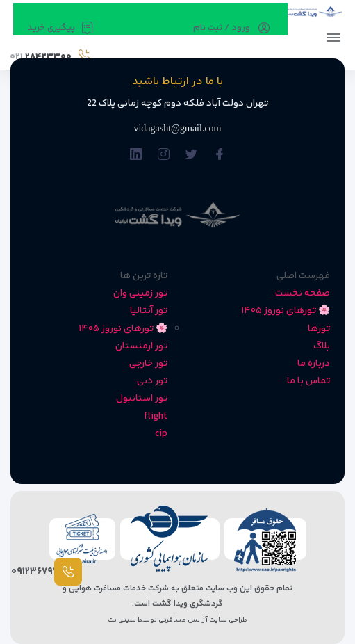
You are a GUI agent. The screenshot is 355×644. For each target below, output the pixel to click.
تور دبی (152, 381)
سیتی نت (122, 620)
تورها (319, 329)
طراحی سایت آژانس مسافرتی (202, 620)
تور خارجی (148, 364)
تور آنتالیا (149, 311)
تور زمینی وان (140, 293)
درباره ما (314, 364)
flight (156, 417)
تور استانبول (142, 399)
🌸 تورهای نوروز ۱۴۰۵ (286, 311)
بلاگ (322, 346)
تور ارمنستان (141, 346)
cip (161, 434)
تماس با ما (308, 381)
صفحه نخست (303, 293)
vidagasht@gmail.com (177, 128)
